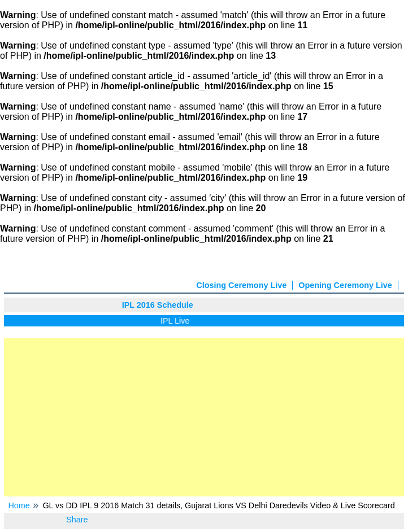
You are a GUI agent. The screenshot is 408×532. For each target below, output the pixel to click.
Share (77, 520)
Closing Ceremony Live (241, 285)
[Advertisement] (204, 417)
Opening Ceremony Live (345, 285)
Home (19, 505)
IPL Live (177, 321)
